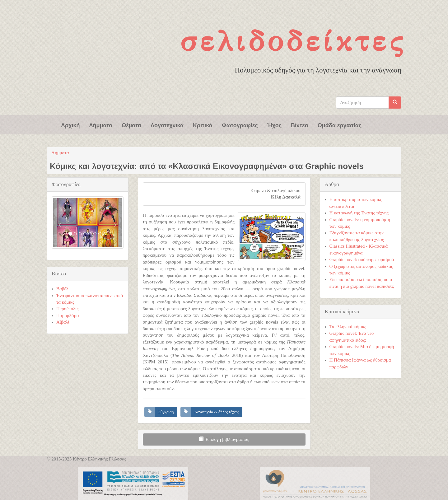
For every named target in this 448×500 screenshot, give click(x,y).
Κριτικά (203, 125)
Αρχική (70, 125)
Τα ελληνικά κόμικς (348, 327)
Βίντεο (300, 125)
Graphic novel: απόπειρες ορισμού (362, 259)
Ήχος (274, 125)
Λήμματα (101, 125)
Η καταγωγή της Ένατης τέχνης (359, 213)
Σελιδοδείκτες (293, 41)
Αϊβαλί (63, 322)
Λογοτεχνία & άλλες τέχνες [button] (217, 412)
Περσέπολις (67, 309)
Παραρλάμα (68, 315)
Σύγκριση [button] (166, 412)
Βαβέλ (62, 289)
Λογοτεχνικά (167, 125)
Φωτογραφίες (240, 125)
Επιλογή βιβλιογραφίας (224, 439)
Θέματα (131, 125)
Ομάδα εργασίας (340, 125)
